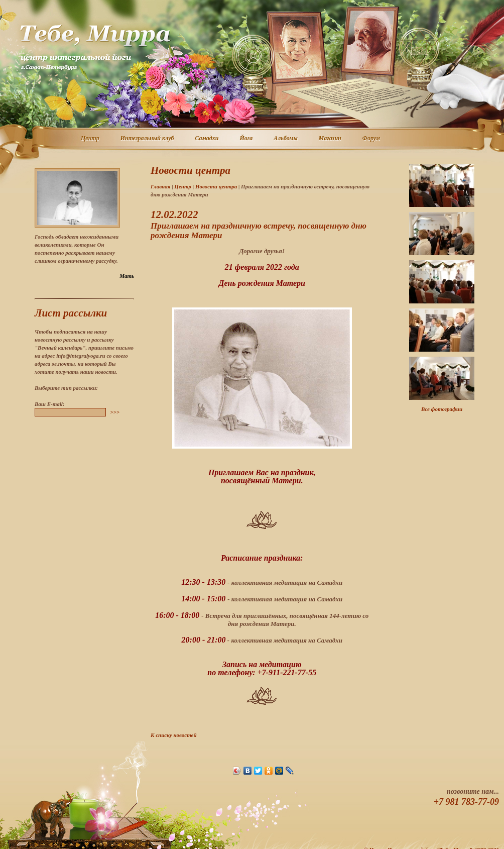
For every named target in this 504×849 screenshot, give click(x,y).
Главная (160, 186)
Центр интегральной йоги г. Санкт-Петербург (95, 47)
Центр (91, 139)
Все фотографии (442, 409)
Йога (246, 139)
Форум (372, 139)
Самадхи (208, 139)
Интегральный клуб (148, 139)
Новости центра (216, 186)
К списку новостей (174, 735)
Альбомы (286, 139)
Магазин (331, 139)
